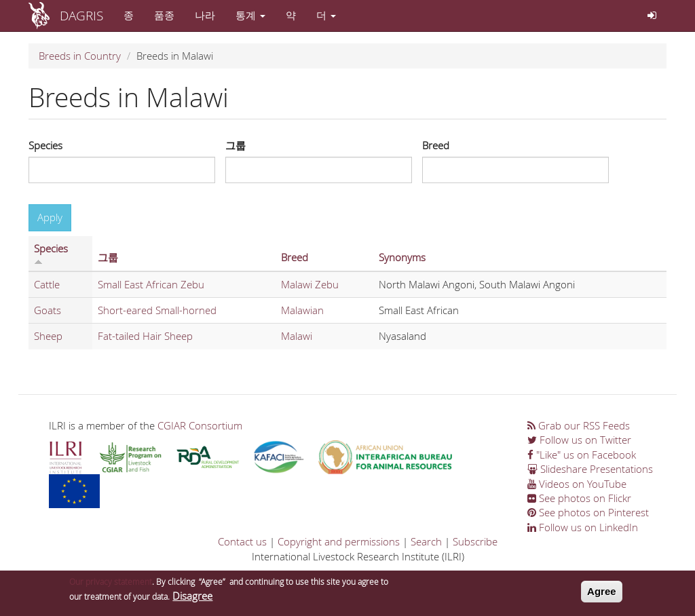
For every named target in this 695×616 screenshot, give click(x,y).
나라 (205, 15)
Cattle (47, 284)
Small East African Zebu (151, 284)
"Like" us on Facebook (582, 455)
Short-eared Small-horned (157, 310)
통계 (250, 15)
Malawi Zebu (310, 284)
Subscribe (475, 541)
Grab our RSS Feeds (579, 425)
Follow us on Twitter (579, 440)
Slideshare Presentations (590, 469)
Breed (436, 145)
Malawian (302, 310)
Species (45, 145)
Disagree (192, 596)
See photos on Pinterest (588, 512)
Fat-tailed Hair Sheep (145, 336)
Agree (602, 593)
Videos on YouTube (577, 484)
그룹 (236, 145)
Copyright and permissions (339, 541)
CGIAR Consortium (200, 425)
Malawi (297, 336)
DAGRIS (81, 15)
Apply (50, 217)
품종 (164, 15)
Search (426, 541)
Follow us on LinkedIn (583, 527)
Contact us (242, 541)
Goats (48, 310)
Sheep (48, 336)
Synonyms (402, 257)
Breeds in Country (80, 56)
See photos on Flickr (579, 498)
